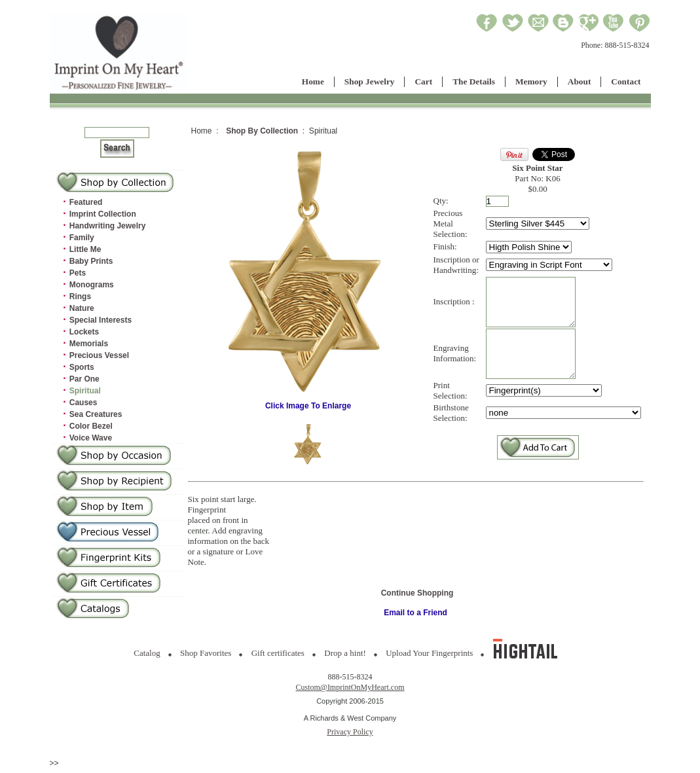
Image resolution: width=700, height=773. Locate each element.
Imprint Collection (103, 214)
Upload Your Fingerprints (429, 657)
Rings (80, 297)
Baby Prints (91, 261)
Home (313, 81)
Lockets (84, 332)
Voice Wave (91, 438)
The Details (474, 81)
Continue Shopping (417, 599)
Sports (82, 367)
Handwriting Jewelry (108, 226)
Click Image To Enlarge (308, 405)
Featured (86, 202)
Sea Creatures (96, 414)
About (580, 81)
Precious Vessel (99, 355)
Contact (626, 81)
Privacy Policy (350, 736)
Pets (78, 273)
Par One (84, 379)
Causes (83, 403)
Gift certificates (278, 657)
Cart (423, 81)
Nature (82, 308)
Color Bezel (91, 426)
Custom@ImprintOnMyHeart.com (350, 692)
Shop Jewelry (370, 81)
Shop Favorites (206, 657)
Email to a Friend (415, 619)
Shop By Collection (262, 131)
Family (82, 238)
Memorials (89, 344)
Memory (531, 81)
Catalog (147, 657)
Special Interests (101, 320)
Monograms (92, 285)
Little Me (85, 249)
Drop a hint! (345, 657)
